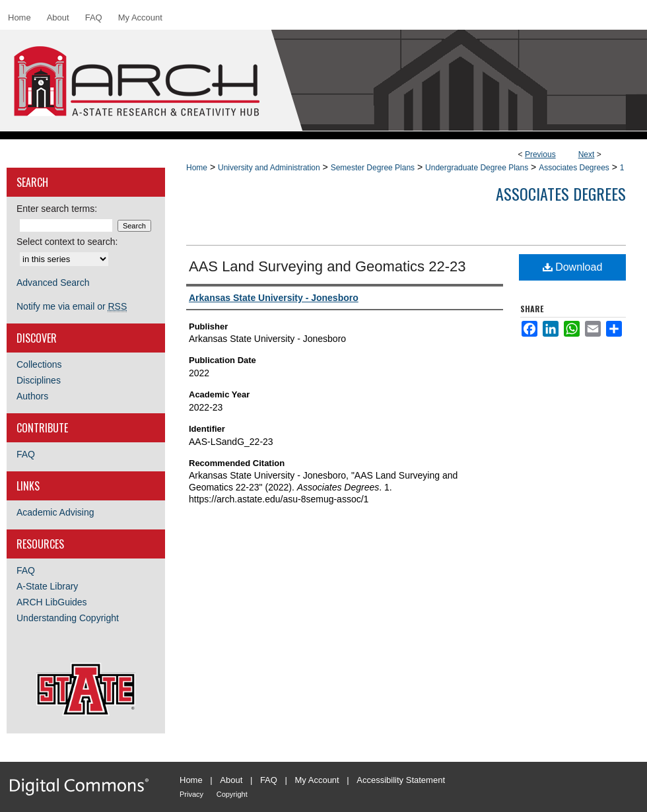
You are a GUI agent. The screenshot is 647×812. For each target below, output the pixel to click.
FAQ (26, 454)
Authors (32, 396)
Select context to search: (67, 242)
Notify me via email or (72, 306)
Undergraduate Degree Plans (477, 168)
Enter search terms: (57, 209)
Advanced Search (53, 283)
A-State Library (47, 586)
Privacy (191, 794)
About (231, 780)
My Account (317, 780)
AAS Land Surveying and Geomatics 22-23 (327, 266)
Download (573, 267)
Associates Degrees (574, 168)
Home (197, 168)
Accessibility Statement (401, 780)
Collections (39, 364)
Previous (540, 154)
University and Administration (269, 168)
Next (587, 154)
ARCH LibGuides (52, 602)
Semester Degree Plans (373, 168)
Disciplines (39, 380)
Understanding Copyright (68, 618)
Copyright (232, 794)
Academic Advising (55, 512)
